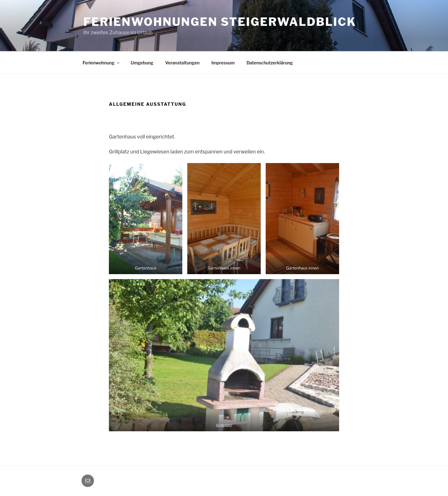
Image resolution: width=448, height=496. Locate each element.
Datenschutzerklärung (270, 63)
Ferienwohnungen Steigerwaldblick (220, 22)
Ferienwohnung (102, 63)
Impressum (223, 63)
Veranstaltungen (182, 63)
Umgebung (142, 63)
